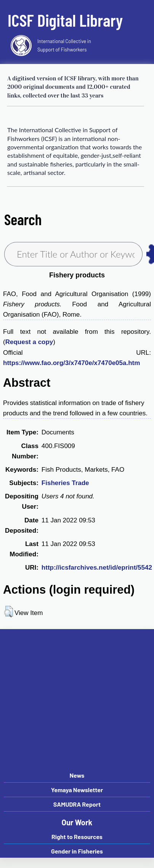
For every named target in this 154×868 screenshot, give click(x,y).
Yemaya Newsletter (77, 790)
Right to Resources (77, 837)
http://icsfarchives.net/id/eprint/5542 (97, 568)
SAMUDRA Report (77, 804)
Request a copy (29, 342)
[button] (9, 612)
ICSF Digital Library (65, 20)
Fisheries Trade (65, 483)
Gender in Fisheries (77, 851)
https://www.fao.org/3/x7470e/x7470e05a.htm (71, 363)
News (77, 775)
